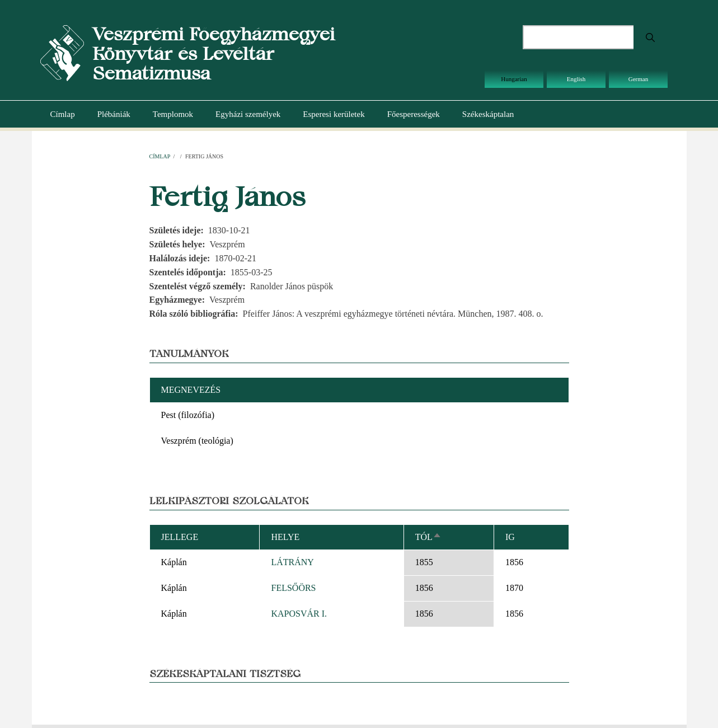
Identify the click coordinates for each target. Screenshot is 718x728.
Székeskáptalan (488, 114)
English (576, 79)
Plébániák (114, 114)
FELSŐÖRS (293, 588)
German (638, 79)
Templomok (173, 114)
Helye (285, 537)
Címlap (63, 114)
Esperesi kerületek (334, 114)
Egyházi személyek (248, 114)
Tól (428, 537)
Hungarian (514, 79)
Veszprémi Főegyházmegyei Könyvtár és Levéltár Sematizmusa (213, 53)
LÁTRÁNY (292, 562)
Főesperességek (414, 114)
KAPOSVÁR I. (299, 614)
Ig (510, 537)
